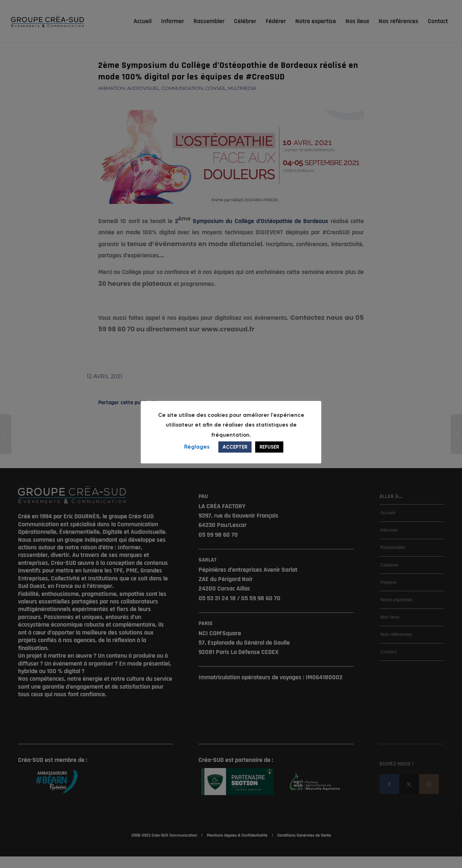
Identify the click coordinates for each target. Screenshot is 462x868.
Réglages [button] (197, 452)
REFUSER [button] (269, 452)
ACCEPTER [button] (235, 452)
